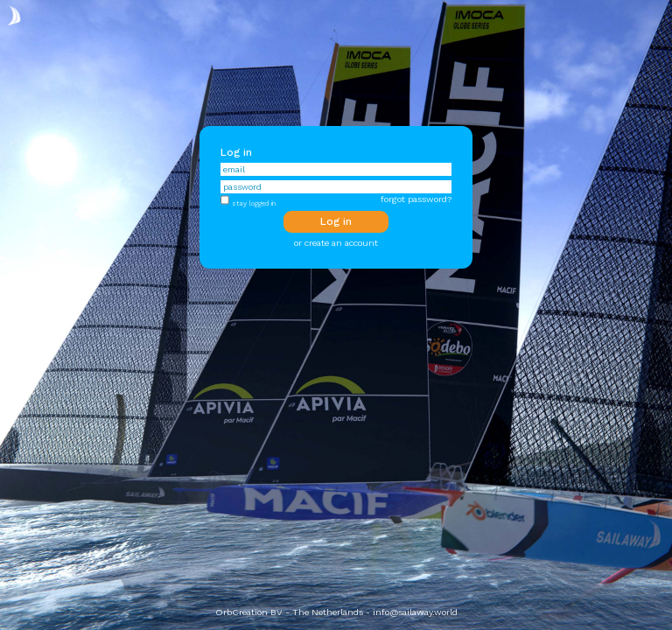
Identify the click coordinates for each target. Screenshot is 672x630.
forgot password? (416, 199)
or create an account (336, 243)
